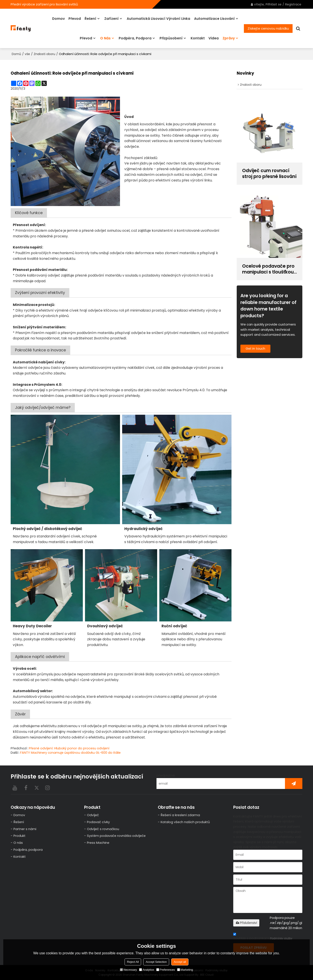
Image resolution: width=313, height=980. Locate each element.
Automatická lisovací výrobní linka (158, 18)
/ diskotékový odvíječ (48, 529)
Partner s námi (25, 829)
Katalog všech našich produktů (186, 822)
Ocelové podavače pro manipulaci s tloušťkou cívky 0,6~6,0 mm (269, 269)
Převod (75, 18)
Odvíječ (93, 815)
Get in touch (256, 349)
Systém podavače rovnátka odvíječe (117, 836)
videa (214, 38)
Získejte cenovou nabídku (268, 28)
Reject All (133, 962)
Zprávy (229, 38)
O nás (105, 38)
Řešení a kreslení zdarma (181, 815)
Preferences (166, 970)
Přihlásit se (274, 4)
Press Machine (98, 843)
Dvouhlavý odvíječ (105, 626)
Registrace (293, 4)
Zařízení (112, 18)
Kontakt (198, 38)
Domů (16, 54)
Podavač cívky (98, 822)
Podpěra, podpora (135, 38)
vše (27, 54)
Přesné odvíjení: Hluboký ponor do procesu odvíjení (70, 748)
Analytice (147, 970)
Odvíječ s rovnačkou (103, 829)
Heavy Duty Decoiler (32, 626)
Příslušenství (246, 922)
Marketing (185, 970)
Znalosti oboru (44, 54)
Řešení (90, 18)
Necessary (128, 970)
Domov (58, 18)
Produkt (20, 836)
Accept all (180, 962)
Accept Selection (156, 962)
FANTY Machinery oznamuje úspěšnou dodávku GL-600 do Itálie (71, 752)
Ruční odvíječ (174, 626)
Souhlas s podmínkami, (263, 936)
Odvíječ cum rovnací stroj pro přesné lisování (266, 173)
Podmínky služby (281, 938)
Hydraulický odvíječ (143, 528)
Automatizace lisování (214, 18)
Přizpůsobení (171, 38)
